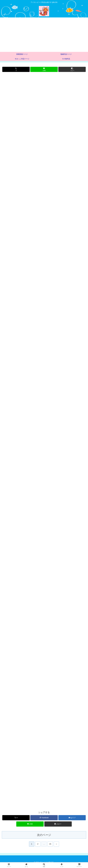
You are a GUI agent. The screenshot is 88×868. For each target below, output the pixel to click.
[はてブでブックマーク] (72, 820)
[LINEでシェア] (44, 69)
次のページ (44, 837)
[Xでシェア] (16, 69)
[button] (72, 69)
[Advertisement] (44, 35)
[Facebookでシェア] (44, 820)
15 (50, 846)
